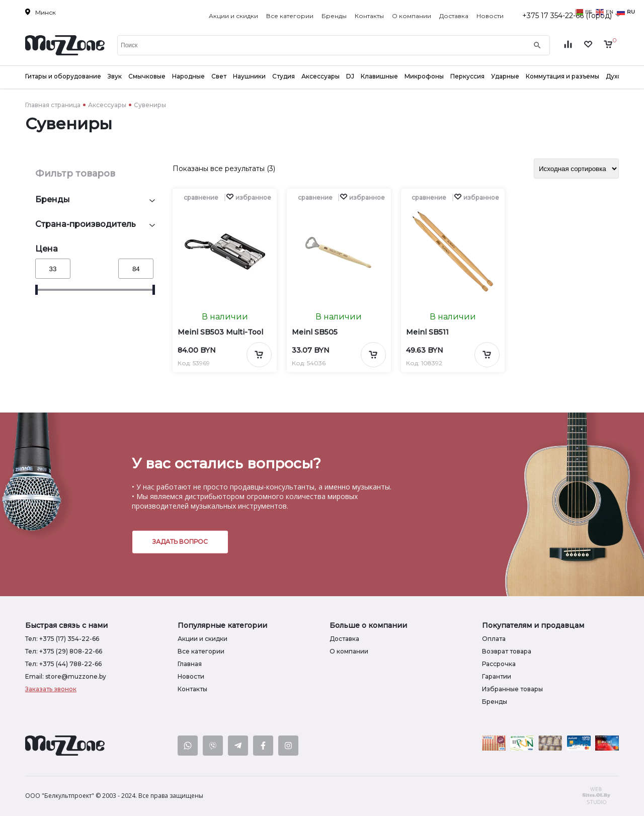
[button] (249, 197)
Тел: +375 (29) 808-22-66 (64, 651)
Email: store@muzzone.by (66, 676)
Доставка (454, 16)
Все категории (290, 16)
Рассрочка (499, 664)
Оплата (494, 639)
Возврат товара (507, 651)
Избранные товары (512, 689)
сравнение (201, 197)
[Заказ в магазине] (576, 169)
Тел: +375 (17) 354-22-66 (62, 639)
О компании (412, 16)
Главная (190, 664)
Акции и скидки (233, 16)
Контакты (369, 16)
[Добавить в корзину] (259, 355)
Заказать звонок (51, 689)
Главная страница (53, 105)
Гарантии (497, 676)
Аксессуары (107, 105)
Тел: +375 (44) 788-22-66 (63, 664)
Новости (490, 16)
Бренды (334, 16)
